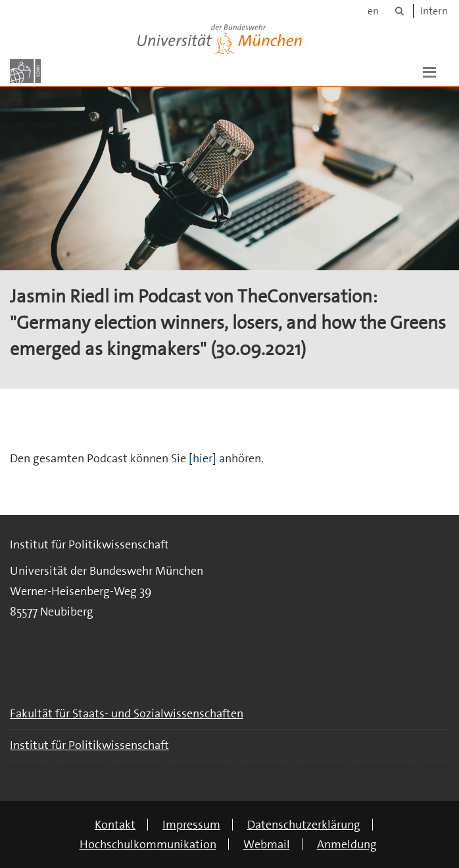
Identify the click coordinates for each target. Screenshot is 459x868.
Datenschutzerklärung (304, 825)
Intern (434, 11)
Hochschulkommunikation (148, 844)
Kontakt (115, 825)
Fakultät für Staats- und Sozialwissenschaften (127, 713)
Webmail (267, 844)
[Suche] (399, 11)
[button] (429, 71)
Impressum (191, 825)
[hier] (204, 458)
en (373, 11)
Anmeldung (347, 844)
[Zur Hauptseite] (25, 71)
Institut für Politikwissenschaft (89, 745)
